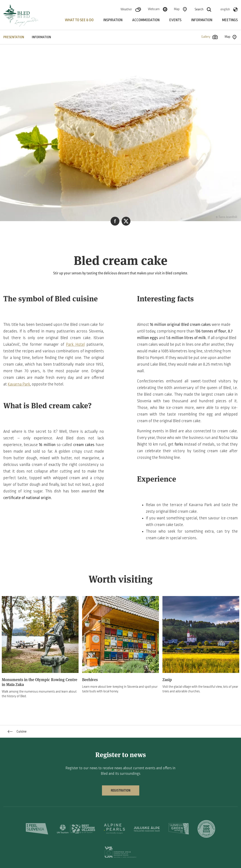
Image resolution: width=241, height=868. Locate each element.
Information (202, 20)
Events (175, 20)
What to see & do (79, 20)
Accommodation (146, 20)
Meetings (230, 20)
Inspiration (113, 20)
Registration (121, 790)
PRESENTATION (14, 37)
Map (177, 9)
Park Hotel (75, 344)
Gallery (209, 37)
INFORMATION (41, 37)
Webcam (154, 9)
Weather (126, 9)
